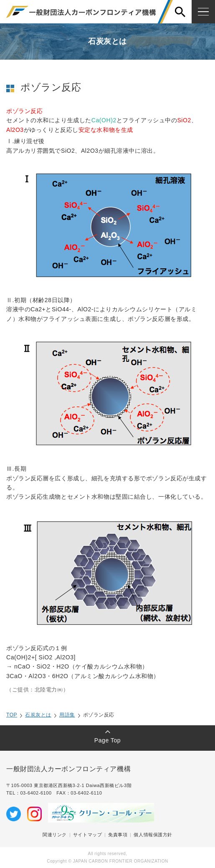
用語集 (67, 715)
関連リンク (55, 835)
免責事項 (118, 835)
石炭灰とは (38, 715)
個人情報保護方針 (153, 835)
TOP (12, 715)
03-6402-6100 (38, 793)
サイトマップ (87, 835)
